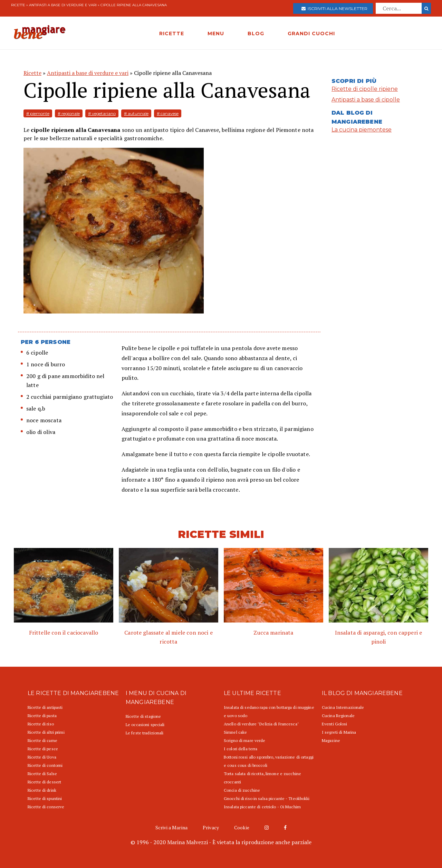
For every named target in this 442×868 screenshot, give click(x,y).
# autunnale (136, 113)
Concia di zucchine (242, 790)
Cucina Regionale (338, 716)
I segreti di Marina (339, 732)
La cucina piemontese (362, 130)
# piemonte (38, 113)
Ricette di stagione (143, 716)
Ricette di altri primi (46, 732)
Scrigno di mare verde (245, 740)
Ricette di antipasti (45, 707)
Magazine (331, 740)
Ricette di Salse (42, 774)
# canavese (168, 113)
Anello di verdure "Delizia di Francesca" (261, 724)
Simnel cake (235, 732)
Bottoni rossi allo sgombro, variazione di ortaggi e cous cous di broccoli (269, 761)
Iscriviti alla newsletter (334, 8)
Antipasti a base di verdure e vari (63, 5)
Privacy (211, 827)
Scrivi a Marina (171, 827)
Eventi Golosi (335, 724)
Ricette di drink (42, 790)
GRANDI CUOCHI (311, 33)
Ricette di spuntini (45, 798)
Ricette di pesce (43, 749)
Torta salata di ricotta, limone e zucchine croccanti (262, 778)
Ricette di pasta (42, 716)
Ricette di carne (42, 740)
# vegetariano (102, 113)
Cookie (242, 827)
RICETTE (172, 33)
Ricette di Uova (42, 757)
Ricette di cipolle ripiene (365, 89)
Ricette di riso (41, 724)
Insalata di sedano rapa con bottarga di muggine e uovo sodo (269, 711)
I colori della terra (241, 749)
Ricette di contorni (45, 765)
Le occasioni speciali (145, 725)
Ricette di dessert (44, 782)
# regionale (69, 113)
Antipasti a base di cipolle (366, 100)
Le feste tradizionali (145, 733)
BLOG (256, 33)
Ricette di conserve (46, 807)
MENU (216, 33)
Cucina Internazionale (343, 707)
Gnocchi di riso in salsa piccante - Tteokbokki (267, 798)
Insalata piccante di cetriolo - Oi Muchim (262, 807)
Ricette (18, 5)
